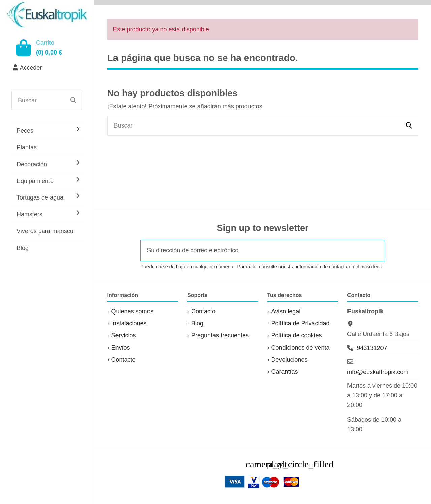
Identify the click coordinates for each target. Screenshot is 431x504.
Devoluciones (290, 360)
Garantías (285, 372)
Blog (197, 323)
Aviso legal (286, 311)
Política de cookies (297, 335)
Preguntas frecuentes (220, 335)
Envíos (121, 348)
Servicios (124, 335)
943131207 (372, 348)
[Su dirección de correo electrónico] (254, 250)
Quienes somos (132, 311)
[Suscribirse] (375, 250)
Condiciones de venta (301, 348)
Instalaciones (129, 323)
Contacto (124, 360)
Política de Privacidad (301, 323)
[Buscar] (73, 100)
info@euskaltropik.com (378, 372)
